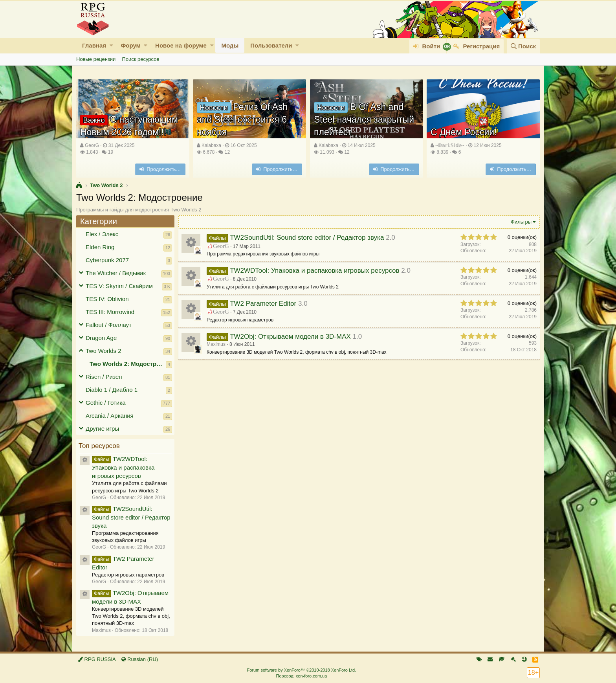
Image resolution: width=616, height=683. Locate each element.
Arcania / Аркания (110, 416)
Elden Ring (100, 247)
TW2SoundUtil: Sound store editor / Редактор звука (131, 517)
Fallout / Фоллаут (109, 325)
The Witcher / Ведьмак (116, 273)
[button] (111, 45)
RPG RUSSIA (97, 659)
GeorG (92, 145)
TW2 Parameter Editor (263, 304)
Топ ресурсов (99, 446)
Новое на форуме (181, 45)
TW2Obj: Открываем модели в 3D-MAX (290, 337)
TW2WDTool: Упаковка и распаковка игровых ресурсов (123, 467)
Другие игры (102, 429)
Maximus (216, 344)
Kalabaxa (211, 145)
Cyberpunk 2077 (107, 260)
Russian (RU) (140, 659)
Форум (130, 45)
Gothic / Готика (105, 403)
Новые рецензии (96, 59)
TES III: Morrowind (110, 312)
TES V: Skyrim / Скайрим (119, 286)
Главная (94, 45)
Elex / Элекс (102, 234)
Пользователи (271, 45)
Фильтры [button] (521, 222)
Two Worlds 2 (104, 351)
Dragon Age (101, 338)
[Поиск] (523, 46)
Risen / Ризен (104, 377)
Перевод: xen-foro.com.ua (301, 676)
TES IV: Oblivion (107, 299)
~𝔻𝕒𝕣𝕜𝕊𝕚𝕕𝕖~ (450, 145)
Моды (230, 45)
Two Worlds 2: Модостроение (128, 364)
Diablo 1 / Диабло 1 (112, 390)
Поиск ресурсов (140, 59)
